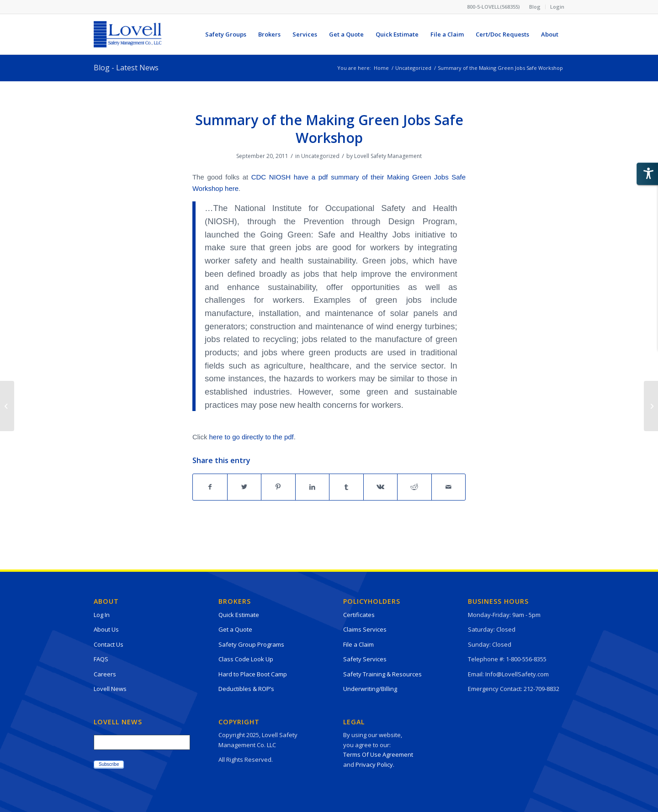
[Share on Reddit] (414, 487)
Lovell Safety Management (388, 156)
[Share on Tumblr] (346, 487)
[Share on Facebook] (210, 487)
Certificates (359, 615)
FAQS (101, 659)
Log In (102, 615)
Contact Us (109, 644)
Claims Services (365, 629)
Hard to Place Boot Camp (253, 674)
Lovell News (110, 689)
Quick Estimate (239, 615)
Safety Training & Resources (382, 674)
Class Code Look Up (246, 659)
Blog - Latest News (126, 68)
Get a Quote (235, 629)
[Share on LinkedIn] (313, 487)
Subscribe (109, 764)
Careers (105, 674)
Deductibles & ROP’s (246, 689)
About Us (106, 629)
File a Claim (358, 644)
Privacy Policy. (375, 765)
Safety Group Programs (251, 644)
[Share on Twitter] (244, 487)
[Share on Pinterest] (278, 487)
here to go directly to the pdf (252, 437)
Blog (535, 7)
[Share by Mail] (449, 487)
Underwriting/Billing (370, 689)
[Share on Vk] (381, 487)
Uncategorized (320, 156)
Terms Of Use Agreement (378, 754)
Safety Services (365, 659)
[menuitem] (535, 7)
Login (557, 7)
